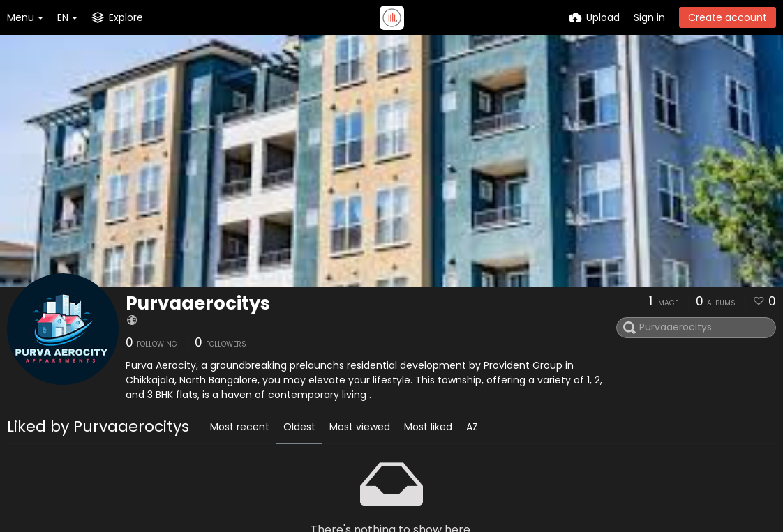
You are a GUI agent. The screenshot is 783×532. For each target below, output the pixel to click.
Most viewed (360, 427)
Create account (728, 17)
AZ (472, 427)
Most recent (240, 427)
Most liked (428, 427)
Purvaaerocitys (198, 303)
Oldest (299, 427)
